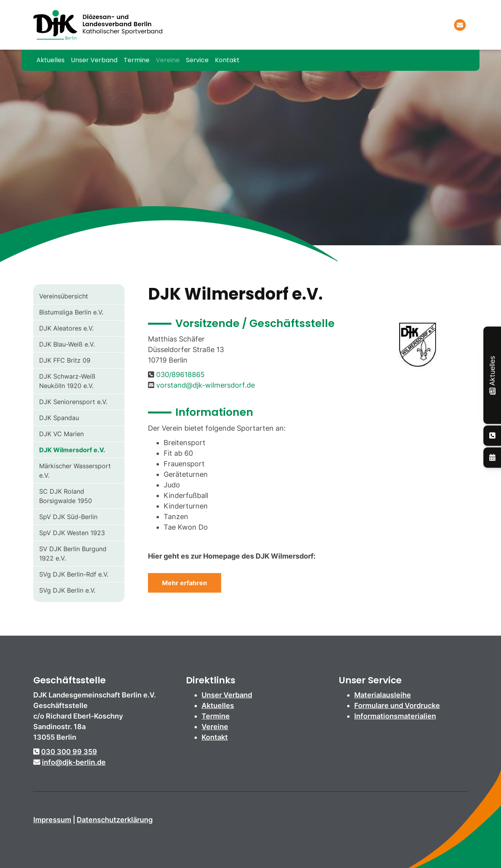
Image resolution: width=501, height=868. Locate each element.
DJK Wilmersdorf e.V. (72, 450)
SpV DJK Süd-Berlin (68, 517)
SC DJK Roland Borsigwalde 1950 (66, 496)
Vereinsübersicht (64, 296)
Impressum (52, 820)
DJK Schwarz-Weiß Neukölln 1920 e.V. (67, 381)
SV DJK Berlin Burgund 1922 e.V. (73, 554)
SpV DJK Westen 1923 (72, 533)
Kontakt (227, 60)
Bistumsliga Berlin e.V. (71, 312)
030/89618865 (180, 375)
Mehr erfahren (185, 583)
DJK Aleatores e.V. (66, 328)
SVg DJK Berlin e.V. (67, 590)
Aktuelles (50, 60)
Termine (137, 60)
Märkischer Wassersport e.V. (75, 471)
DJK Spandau (59, 418)
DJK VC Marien (61, 434)
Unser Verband (94, 60)
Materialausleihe (383, 695)
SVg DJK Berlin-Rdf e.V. (74, 574)
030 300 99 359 (69, 752)
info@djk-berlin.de (74, 762)
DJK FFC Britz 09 (65, 360)
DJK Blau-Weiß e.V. (67, 344)
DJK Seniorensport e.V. (73, 402)
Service (197, 60)
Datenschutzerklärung (115, 820)
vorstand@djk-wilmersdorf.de (205, 385)
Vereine (168, 60)
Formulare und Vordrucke (397, 705)
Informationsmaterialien (395, 716)
